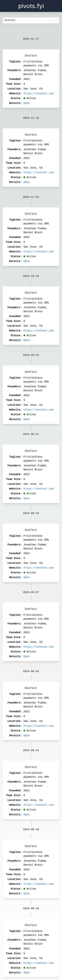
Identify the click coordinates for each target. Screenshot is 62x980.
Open (27, 103)
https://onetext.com (39, 94)
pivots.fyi (31, 6)
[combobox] (5, 20)
